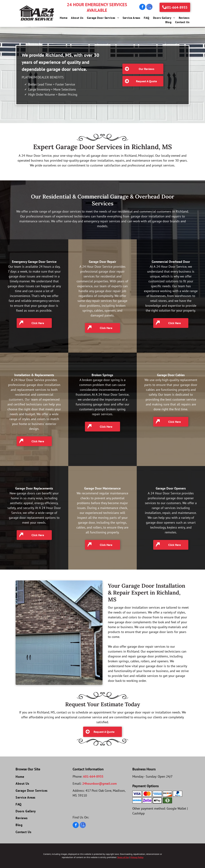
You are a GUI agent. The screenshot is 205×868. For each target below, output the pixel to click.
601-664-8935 (93, 776)
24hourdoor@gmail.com (99, 783)
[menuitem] (62, 18)
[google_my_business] (149, 7)
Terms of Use (123, 857)
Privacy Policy (137, 857)
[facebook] (142, 7)
